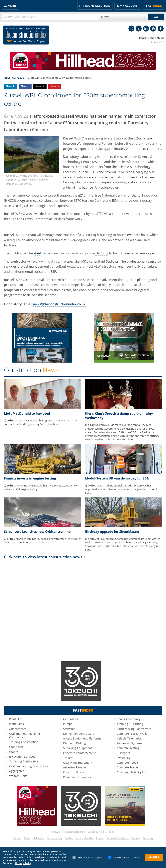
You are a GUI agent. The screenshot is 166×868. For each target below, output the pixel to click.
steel (37, 253)
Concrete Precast (128, 767)
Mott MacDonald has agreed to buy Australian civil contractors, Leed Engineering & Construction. (41, 422)
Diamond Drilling (75, 743)
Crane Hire (16, 747)
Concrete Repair (128, 763)
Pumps (68, 724)
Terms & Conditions (118, 838)
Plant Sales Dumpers (77, 777)
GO (156, 17)
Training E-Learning (130, 724)
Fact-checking (55, 838)
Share (9, 86)
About (27, 838)
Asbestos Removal (75, 767)
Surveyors (123, 753)
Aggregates (17, 771)
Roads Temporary (129, 719)
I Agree (154, 857)
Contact (17, 838)
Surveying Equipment (78, 748)
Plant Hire (16, 719)
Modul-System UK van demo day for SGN (117, 478)
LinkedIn (146, 29)
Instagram (131, 29)
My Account (129, 6)
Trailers (68, 758)
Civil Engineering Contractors (29, 766)
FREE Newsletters (97, 6)
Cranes (14, 752)
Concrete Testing (128, 748)
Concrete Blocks (74, 772)
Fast (154, 6)
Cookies (69, 838)
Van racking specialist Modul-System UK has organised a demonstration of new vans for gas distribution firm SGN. (123, 489)
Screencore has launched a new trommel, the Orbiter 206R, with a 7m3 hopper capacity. (42, 541)
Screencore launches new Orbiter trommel (38, 532)
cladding (102, 253)
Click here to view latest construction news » (45, 557)
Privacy (100, 838)
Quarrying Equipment (78, 763)
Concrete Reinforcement (79, 753)
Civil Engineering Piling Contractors (25, 735)
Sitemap (136, 838)
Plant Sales (16, 724)
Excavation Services (22, 757)
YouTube (153, 29)
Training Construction (24, 742)
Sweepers (123, 758)
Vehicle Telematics (129, 738)
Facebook (161, 29)
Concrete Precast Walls (132, 734)
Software (69, 729)
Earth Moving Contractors (134, 729)
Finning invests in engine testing (30, 478)
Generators (71, 719)
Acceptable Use (85, 838)
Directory (148, 838)
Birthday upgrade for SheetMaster (112, 532)
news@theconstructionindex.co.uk (59, 304)
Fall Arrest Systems (130, 743)
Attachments (18, 729)
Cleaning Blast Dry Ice (131, 772)
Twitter (139, 29)
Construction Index (26, 35)
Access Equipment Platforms (82, 738)
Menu (12, 6)
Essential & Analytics (87, 858)
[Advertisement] (83, 610)
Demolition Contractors (79, 734)
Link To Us (39, 838)
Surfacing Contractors (24, 761)
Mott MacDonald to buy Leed (27, 413)
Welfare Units (18, 776)
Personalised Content (124, 858)
